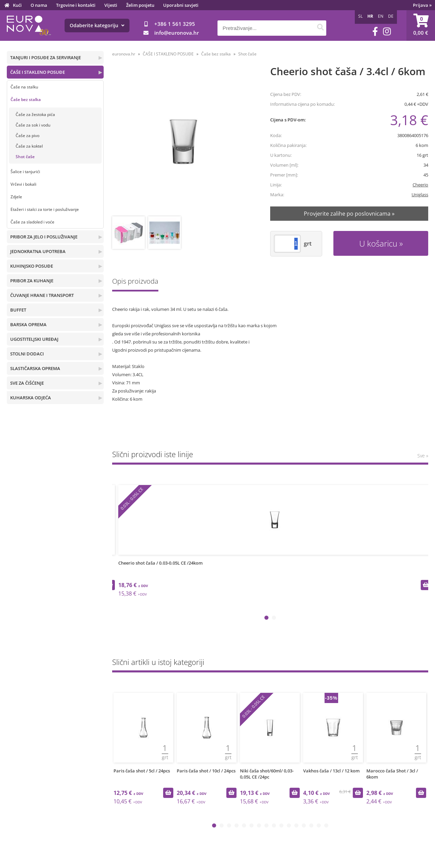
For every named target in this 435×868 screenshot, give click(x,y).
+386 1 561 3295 (175, 24)
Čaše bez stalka (26, 99)
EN (381, 16)
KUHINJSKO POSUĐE (32, 266)
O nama (39, 5)
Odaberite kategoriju (97, 25)
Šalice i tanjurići (25, 172)
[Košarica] (421, 26)
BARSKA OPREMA (28, 324)
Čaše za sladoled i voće (32, 222)
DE (391, 16)
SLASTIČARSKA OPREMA (35, 368)
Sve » (423, 456)
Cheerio (420, 185)
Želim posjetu (140, 5)
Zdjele (16, 197)
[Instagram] (387, 31)
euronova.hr (124, 54)
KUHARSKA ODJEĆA (31, 398)
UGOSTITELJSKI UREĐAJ (34, 339)
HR (370, 16)
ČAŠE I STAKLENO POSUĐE (38, 72)
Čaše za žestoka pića (35, 114)
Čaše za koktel (29, 146)
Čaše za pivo (28, 136)
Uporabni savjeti (181, 5)
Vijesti (111, 5)
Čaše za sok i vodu (33, 125)
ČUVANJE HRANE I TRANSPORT (42, 295)
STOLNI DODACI (27, 354)
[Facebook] (375, 31)
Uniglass (420, 195)
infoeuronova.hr (177, 33)
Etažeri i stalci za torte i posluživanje (45, 209)
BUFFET (18, 310)
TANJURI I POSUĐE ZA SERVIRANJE (46, 57)
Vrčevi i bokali (23, 184)
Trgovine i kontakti (76, 5)
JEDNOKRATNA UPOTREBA (38, 251)
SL (360, 16)
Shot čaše (25, 157)
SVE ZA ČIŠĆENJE (27, 383)
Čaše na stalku (24, 87)
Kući (17, 5)
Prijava (422, 5)
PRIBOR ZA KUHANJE (32, 281)
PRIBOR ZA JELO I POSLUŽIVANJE (44, 237)
